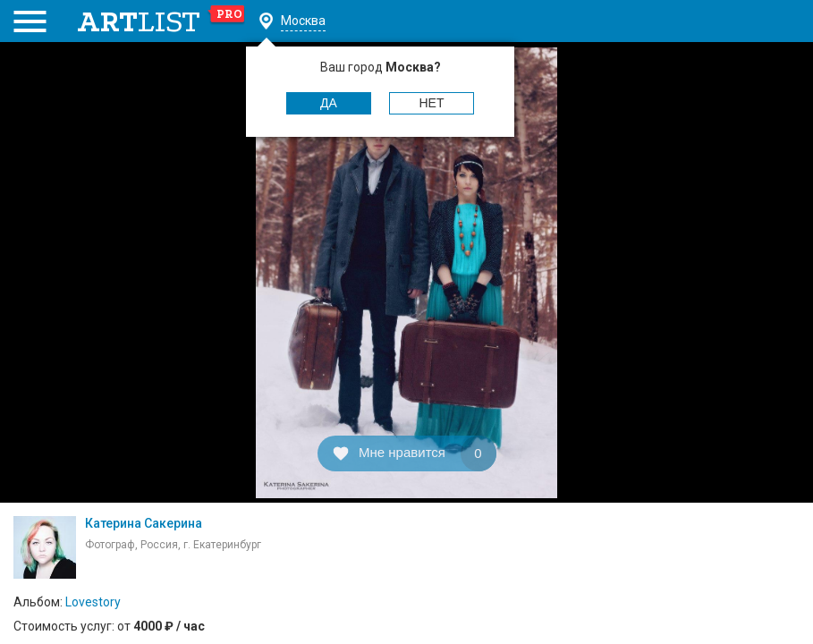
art (161, 21)
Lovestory (93, 602)
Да (329, 103)
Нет (432, 103)
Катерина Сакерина (144, 523)
